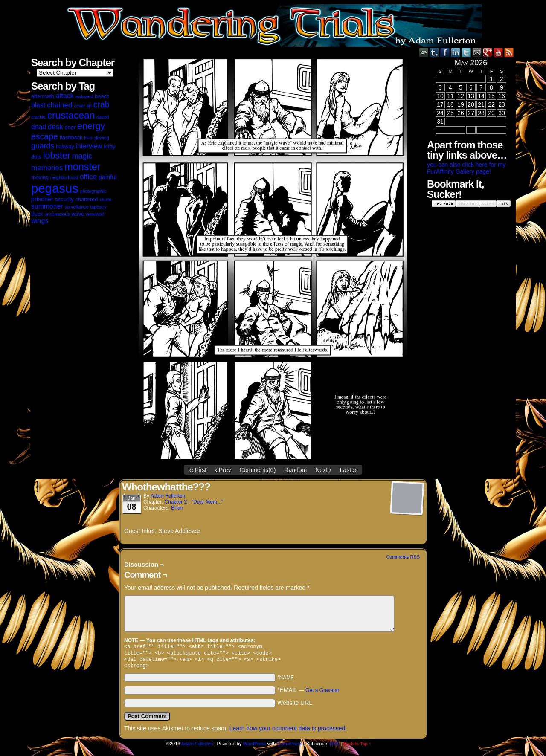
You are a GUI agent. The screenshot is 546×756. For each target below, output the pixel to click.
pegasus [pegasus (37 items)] (55, 188)
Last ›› (349, 470)
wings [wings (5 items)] (40, 221)
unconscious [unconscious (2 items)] (57, 214)
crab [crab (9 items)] (102, 104)
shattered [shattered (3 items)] (87, 200)
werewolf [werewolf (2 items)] (95, 214)
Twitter (466, 52)
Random (295, 470)
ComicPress (289, 747)
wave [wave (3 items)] (78, 214)
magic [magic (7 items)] (82, 156)
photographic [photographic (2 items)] (93, 191)
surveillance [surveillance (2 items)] (76, 207)
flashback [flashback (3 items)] (71, 138)
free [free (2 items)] (88, 138)
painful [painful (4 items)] (107, 177)
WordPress (255, 747)
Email (477, 52)
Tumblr (434, 52)
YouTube (498, 52)
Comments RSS (403, 557)
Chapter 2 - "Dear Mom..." (194, 502)
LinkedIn (456, 52)
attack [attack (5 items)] (64, 96)
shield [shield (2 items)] (105, 200)
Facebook (445, 52)
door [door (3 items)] (70, 127)
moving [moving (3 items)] (40, 177)
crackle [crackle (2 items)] (38, 117)
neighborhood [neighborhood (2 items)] (64, 177)
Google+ (488, 52)
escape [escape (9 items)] (45, 136)
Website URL (295, 706)
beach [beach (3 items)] (102, 96)
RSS (509, 52)
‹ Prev (223, 470)
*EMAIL (308, 693)
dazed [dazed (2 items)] (103, 117)
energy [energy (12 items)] (91, 126)
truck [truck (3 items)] (37, 214)
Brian (177, 508)
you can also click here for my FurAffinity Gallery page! (466, 168)
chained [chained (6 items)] (60, 105)
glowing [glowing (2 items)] (102, 138)
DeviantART (424, 52)
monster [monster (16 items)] (82, 167)
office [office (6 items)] (88, 177)
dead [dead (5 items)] (39, 127)
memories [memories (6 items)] (47, 168)
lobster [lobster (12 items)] (57, 156)
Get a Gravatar (322, 694)
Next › (323, 470)
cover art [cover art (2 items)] (83, 106)
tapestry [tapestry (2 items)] (98, 207)
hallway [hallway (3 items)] (65, 147)
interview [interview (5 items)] (89, 146)
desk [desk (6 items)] (55, 127)
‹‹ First (198, 470)
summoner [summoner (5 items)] (47, 206)
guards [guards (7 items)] (43, 146)
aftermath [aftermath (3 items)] (43, 96)
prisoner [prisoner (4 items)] (42, 199)
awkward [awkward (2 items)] (84, 96)
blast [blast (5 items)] (38, 105)
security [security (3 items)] (64, 200)
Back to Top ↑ (357, 747)
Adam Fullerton (168, 496)
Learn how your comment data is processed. (288, 732)
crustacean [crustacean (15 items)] (71, 115)
